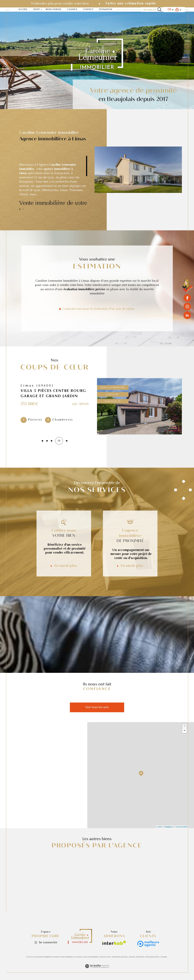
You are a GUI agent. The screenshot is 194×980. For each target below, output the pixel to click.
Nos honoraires (91, 957)
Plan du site (105, 957)
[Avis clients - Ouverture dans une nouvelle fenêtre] (148, 944)
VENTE (36, 10)
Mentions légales (119, 957)
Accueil (23, 10)
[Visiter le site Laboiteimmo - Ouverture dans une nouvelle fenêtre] (97, 970)
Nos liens (140, 957)
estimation (106, 10)
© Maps (168, 827)
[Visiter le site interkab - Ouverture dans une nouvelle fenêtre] (114, 943)
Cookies (164, 957)
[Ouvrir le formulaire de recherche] (153, 10)
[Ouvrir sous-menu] (42, 9)
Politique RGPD (152, 957)
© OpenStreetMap (181, 827)
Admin (132, 957)
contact (88, 10)
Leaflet (159, 827)
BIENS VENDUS (53, 10)
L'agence (72, 10)
